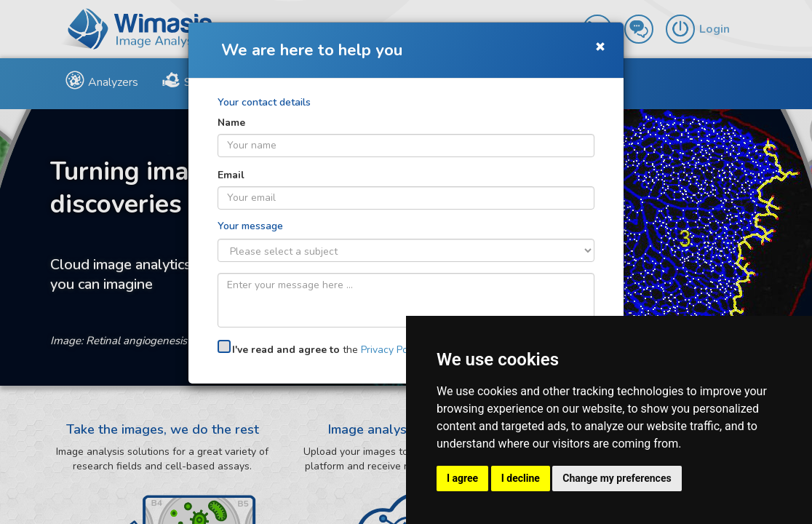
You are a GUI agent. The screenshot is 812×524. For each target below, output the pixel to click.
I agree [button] (462, 478)
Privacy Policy (392, 350)
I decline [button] (521, 478)
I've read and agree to (286, 350)
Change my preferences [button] (617, 478)
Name (231, 123)
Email (231, 175)
